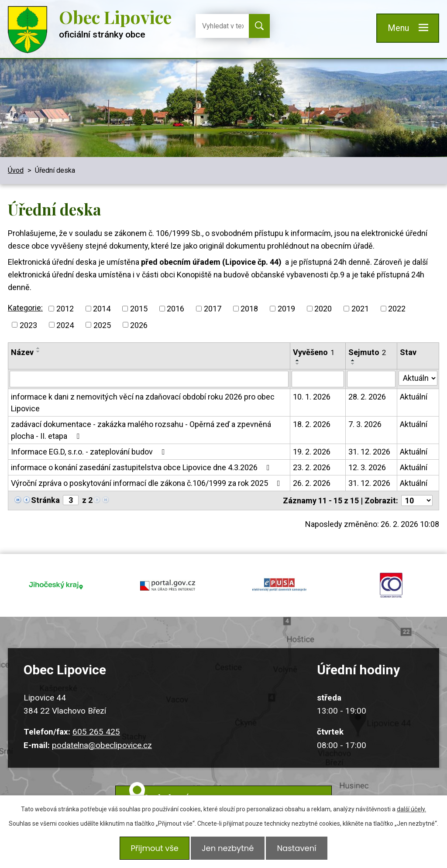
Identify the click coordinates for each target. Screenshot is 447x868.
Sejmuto (367, 352)
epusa (279, 581)
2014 (102, 309)
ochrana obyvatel (391, 581)
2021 (360, 309)
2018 (249, 309)
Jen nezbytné (228, 849)
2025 (102, 325)
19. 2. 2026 (312, 452)
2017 (213, 309)
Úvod (16, 170)
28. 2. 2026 (367, 397)
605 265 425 (96, 724)
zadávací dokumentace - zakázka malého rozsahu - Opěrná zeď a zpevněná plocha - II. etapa (141, 430)
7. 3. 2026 (365, 424)
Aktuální (414, 397)
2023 (28, 325)
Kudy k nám (234, 791)
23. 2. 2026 (312, 467)
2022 (397, 309)
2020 (323, 309)
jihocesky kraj (56, 581)
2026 (139, 325)
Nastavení (299, 849)
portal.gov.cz (168, 581)
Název (22, 352)
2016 (175, 309)
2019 (286, 309)
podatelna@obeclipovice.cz (102, 737)
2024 (65, 325)
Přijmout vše (152, 849)
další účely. (411, 812)
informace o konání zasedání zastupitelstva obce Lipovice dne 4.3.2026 (142, 467)
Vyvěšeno (314, 352)
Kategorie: (25, 308)
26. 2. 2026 (312, 483)
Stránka (45, 500)
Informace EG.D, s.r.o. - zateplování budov (90, 452)
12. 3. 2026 (367, 467)
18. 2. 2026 (312, 424)
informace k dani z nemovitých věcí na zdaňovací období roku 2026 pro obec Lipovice (143, 403)
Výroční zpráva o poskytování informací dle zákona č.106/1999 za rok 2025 (147, 483)
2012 (65, 309)
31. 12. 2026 (369, 452)
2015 (139, 309)
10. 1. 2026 (312, 397)
